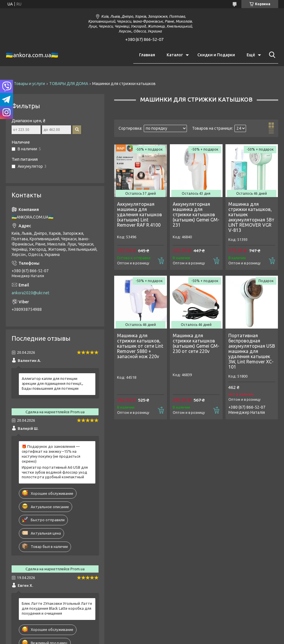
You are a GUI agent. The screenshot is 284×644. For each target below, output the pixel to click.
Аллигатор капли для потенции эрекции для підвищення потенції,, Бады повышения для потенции (52, 383)
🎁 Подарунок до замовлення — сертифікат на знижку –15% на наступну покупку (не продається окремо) (51, 454)
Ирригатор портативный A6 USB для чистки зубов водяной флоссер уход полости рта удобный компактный (55, 472)
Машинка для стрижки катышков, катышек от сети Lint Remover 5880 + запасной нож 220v (140, 346)
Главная (147, 55)
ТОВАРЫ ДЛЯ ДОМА (69, 84)
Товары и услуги (29, 84)
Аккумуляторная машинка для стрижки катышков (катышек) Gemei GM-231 (196, 214)
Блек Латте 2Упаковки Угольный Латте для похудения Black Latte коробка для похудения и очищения (57, 608)
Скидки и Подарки (216, 55)
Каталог (175, 55)
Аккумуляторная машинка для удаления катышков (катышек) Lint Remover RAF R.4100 (140, 214)
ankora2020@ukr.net (30, 293)
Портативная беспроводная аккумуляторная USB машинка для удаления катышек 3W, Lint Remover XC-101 (252, 351)
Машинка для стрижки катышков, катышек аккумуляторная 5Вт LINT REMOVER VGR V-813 (251, 217)
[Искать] (271, 55)
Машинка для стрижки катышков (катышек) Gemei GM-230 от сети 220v (196, 343)
